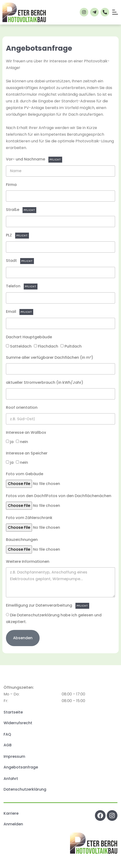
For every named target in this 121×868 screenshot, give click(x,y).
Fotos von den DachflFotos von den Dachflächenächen (59, 496)
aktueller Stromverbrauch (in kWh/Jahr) (45, 382)
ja (12, 442)
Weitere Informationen (28, 561)
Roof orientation (22, 407)
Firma (11, 185)
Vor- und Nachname (26, 159)
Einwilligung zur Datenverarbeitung (40, 605)
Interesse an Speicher (27, 453)
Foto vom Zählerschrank (29, 518)
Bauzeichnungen (22, 540)
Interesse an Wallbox (26, 432)
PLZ (9, 235)
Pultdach (73, 346)
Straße (13, 210)
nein (24, 442)
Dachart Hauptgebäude (29, 337)
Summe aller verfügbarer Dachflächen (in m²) (50, 357)
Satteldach (21, 346)
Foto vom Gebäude (25, 474)
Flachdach (48, 346)
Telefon (14, 286)
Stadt (12, 261)
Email (12, 312)
